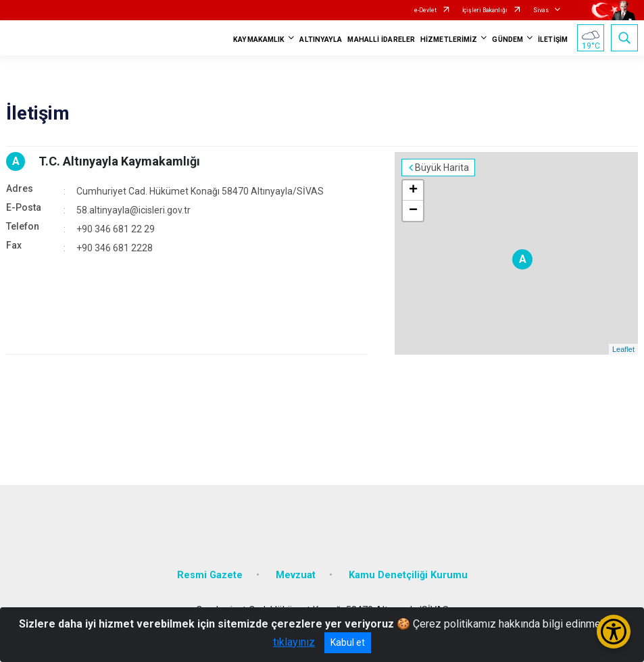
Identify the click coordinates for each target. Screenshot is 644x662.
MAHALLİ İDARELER (381, 40)
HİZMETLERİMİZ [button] (449, 40)
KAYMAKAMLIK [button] (259, 40)
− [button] (413, 211)
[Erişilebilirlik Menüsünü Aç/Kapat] (614, 632)
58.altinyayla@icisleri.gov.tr (133, 210)
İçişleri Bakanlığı (485, 10)
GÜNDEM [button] (507, 40)
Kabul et (348, 642)
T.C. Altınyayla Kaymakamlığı (119, 161)
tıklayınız (294, 642)
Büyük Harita (442, 168)
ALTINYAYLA (321, 40)
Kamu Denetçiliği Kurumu (408, 575)
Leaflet (623, 349)
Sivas (541, 10)
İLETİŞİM (553, 40)
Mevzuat (296, 575)
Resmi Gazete (210, 575)
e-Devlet (425, 10)
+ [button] (413, 190)
